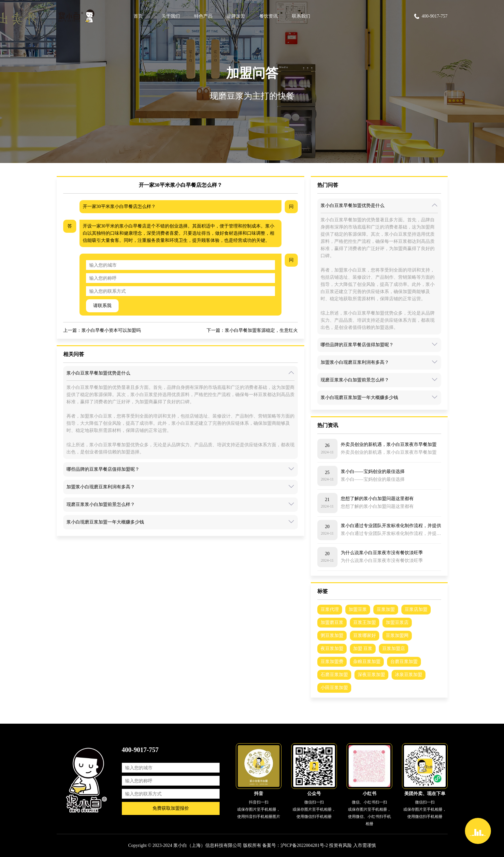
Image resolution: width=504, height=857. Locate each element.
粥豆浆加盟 (332, 635)
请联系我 (102, 306)
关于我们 (171, 16)
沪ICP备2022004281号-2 (304, 845)
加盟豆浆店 (397, 622)
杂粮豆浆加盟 (367, 662)
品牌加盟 (236, 16)
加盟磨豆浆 (332, 622)
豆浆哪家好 (365, 635)
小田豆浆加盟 (334, 688)
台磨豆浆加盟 (404, 662)
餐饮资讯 (268, 16)
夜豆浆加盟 (332, 649)
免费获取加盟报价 (171, 808)
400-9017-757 (430, 16)
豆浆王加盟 (365, 622)
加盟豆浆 (358, 609)
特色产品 (203, 16)
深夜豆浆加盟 (371, 675)
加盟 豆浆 (363, 649)
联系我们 (301, 16)
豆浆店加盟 (416, 609)
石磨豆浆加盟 (334, 675)
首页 (138, 16)
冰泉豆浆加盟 (409, 675)
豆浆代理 (330, 609)
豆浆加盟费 (332, 662)
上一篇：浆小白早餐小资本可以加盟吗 (102, 330)
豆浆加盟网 (397, 635)
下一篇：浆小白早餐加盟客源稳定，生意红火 (252, 330)
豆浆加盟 (386, 609)
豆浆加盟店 (394, 649)
